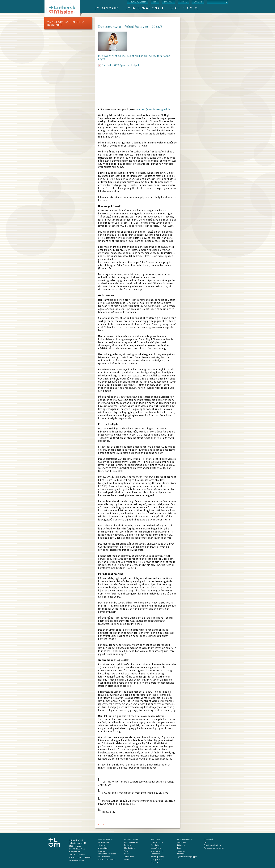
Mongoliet (182, 854)
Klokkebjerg (129, 848)
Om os (193, 8)
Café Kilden (129, 857)
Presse (183, 2)
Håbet (127, 854)
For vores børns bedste (214, 848)
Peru (179, 848)
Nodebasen (156, 854)
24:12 (206, 842)
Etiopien (181, 845)
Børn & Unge (103, 842)
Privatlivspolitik (137, 2)
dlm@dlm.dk (75, 852)
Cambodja (182, 842)
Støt (175, 8)
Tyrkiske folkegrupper (187, 857)
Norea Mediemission (107, 854)
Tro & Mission (157, 842)
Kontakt (169, 2)
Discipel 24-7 (157, 859)
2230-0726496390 (83, 857)
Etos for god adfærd (213, 845)
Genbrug (102, 851)
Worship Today (157, 857)
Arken (127, 851)
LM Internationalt (145, 8)
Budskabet (156, 845)
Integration (103, 848)
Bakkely (128, 845)
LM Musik (102, 845)
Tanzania (181, 851)
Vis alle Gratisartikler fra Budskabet (66, 23)
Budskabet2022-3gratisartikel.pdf (121, 65)
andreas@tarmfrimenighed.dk (153, 109)
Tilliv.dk (154, 862)
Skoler (127, 859)
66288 (82, 860)
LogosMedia (156, 848)
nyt (155, 2)
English (198, 2)
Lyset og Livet (157, 851)
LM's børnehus (131, 842)
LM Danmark (107, 8)
